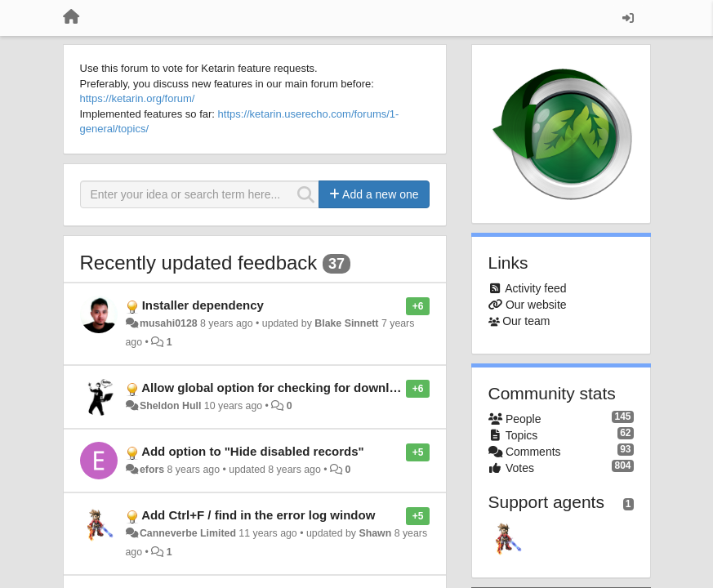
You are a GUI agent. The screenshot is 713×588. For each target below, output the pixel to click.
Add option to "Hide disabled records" (253, 451)
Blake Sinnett (346, 323)
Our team (526, 321)
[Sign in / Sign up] (628, 18)
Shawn (375, 533)
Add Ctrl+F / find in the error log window (258, 515)
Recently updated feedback (199, 263)
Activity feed (535, 288)
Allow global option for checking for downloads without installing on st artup (365, 388)
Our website (536, 305)
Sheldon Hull (170, 406)
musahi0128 (169, 323)
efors (152, 470)
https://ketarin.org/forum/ (138, 98)
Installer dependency (203, 305)
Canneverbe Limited (188, 533)
